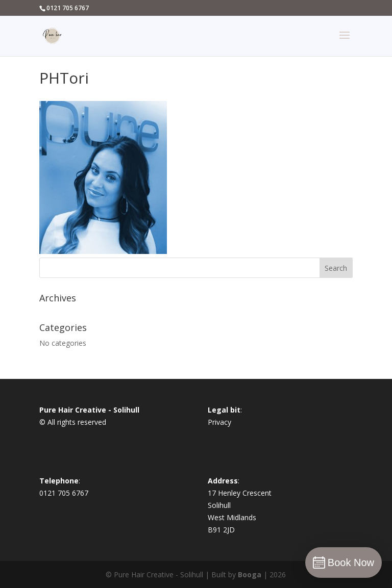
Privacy (219, 422)
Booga (250, 574)
